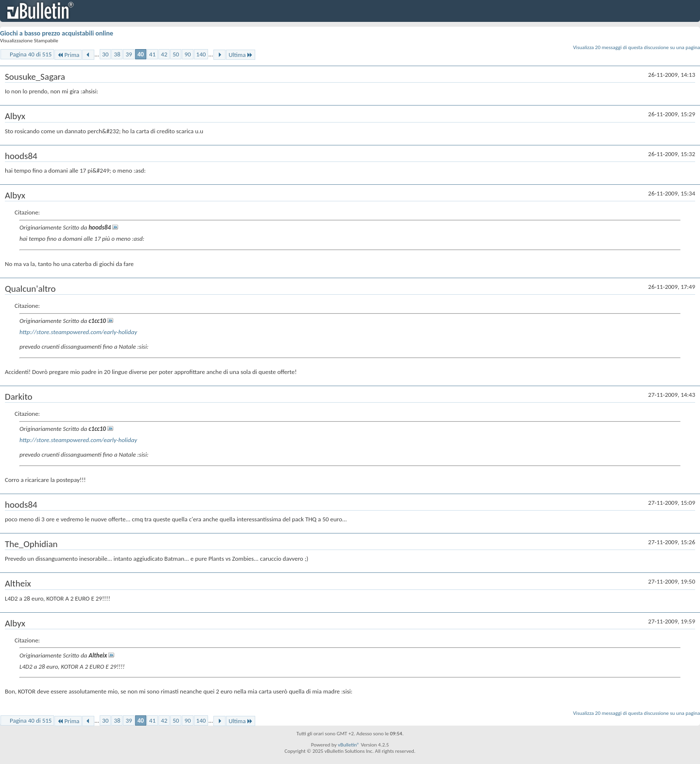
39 (129, 54)
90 (187, 54)
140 (201, 54)
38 (117, 54)
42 (164, 54)
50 (176, 54)
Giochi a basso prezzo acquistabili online (57, 33)
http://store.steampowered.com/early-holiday (78, 332)
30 (105, 54)
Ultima (241, 55)
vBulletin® (349, 745)
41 (152, 54)
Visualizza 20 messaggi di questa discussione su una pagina (637, 47)
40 (141, 54)
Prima (68, 55)
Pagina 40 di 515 (31, 54)
